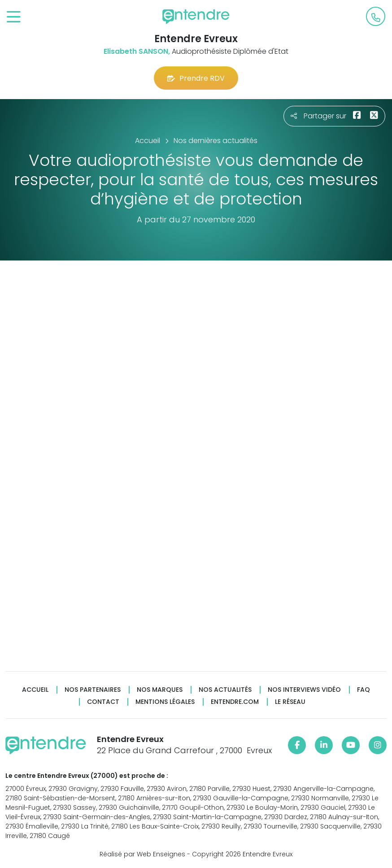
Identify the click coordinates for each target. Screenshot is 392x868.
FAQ (364, 690)
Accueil (35, 690)
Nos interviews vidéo (304, 690)
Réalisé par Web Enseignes (142, 854)
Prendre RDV (196, 78)
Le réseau (290, 702)
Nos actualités (225, 690)
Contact (103, 702)
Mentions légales (165, 702)
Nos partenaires (93, 690)
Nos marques (160, 690)
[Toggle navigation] (14, 17)
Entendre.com (235, 702)
